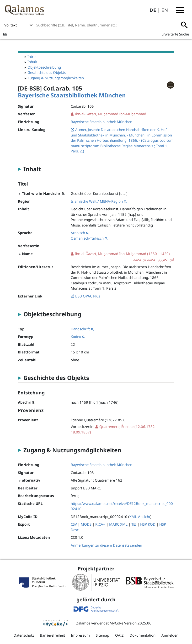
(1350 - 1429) (122, 257)
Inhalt (32, 62)
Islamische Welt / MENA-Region (99, 201)
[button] (180, 10)
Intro (32, 56)
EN (165, 10)
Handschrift (82, 329)
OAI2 (119, 635)
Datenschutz (24, 635)
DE (153, 10)
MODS (86, 524)
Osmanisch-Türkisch (89, 238)
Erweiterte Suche (175, 34)
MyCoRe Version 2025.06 (131, 623)
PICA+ (100, 524)
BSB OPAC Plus (88, 296)
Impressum (80, 635)
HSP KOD (148, 524)
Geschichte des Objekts (47, 72)
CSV (74, 524)
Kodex (78, 337)
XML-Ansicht (140, 517)
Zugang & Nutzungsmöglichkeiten (56, 78)
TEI (134, 524)
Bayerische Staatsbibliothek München (72, 95)
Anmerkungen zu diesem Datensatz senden (106, 545)
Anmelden (170, 635)
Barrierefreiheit (52, 635)
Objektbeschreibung (44, 67)
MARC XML (118, 524)
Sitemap (102, 635)
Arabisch (80, 233)
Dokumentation (143, 635)
